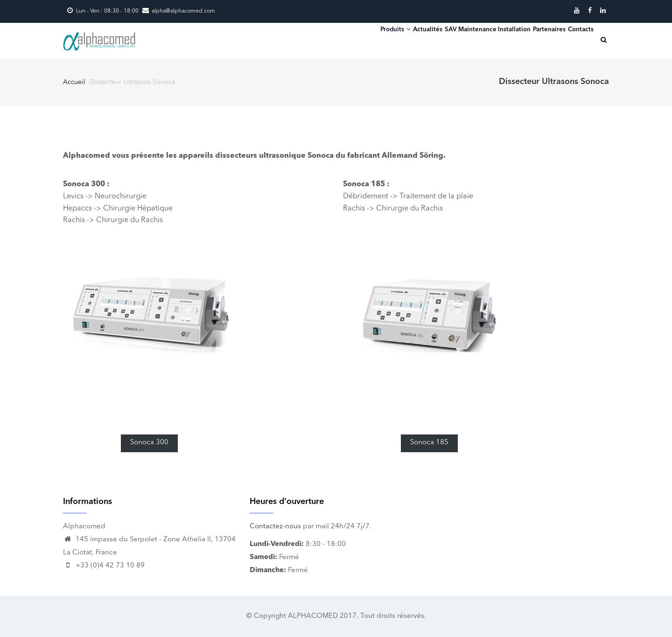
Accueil (74, 82)
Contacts (574, 39)
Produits (323, 39)
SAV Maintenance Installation (448, 39)
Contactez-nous (275, 527)
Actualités (370, 39)
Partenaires (528, 39)
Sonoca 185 (429, 443)
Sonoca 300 (149, 443)
